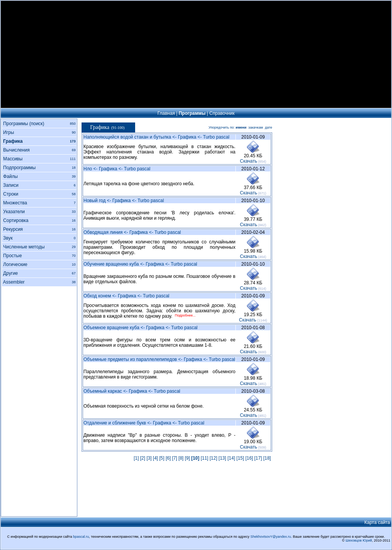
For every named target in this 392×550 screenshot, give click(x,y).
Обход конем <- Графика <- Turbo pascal (126, 296)
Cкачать (249, 161)
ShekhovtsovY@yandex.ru (271, 537)
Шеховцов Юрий (359, 540)
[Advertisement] (196, 54)
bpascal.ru (81, 537)
